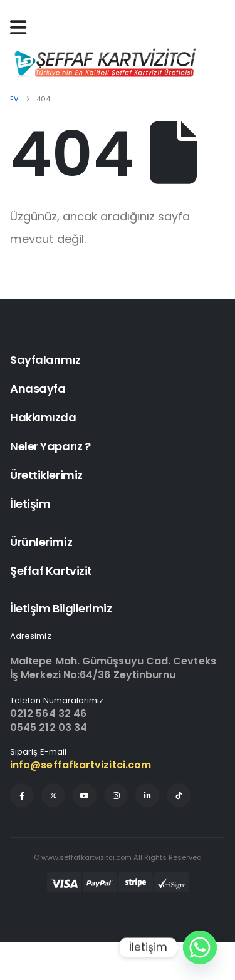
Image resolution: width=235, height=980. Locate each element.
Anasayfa (38, 389)
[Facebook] (22, 795)
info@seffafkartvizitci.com (81, 765)
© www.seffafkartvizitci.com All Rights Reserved (118, 857)
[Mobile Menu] (21, 28)
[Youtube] (85, 795)
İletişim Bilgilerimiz (61, 608)
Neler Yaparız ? (50, 446)
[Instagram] (116, 795)
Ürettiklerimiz (46, 475)
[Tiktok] (179, 795)
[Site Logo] (104, 63)
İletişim (30, 504)
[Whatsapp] (200, 947)
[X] (53, 795)
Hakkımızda (43, 417)
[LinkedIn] (147, 795)
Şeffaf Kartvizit (51, 571)
